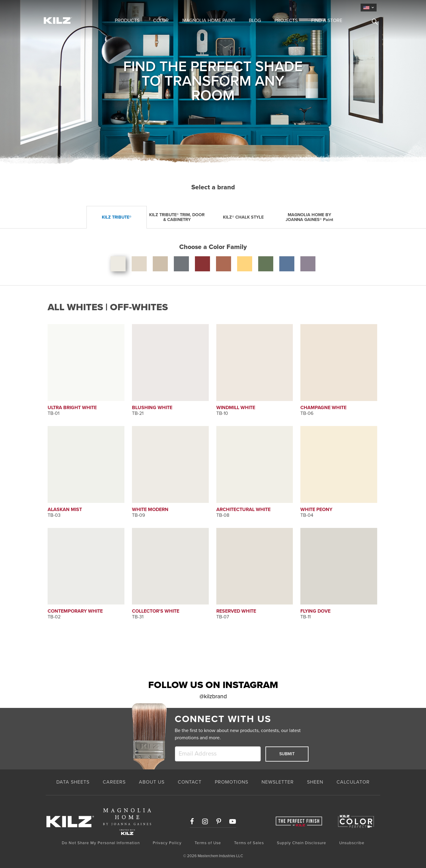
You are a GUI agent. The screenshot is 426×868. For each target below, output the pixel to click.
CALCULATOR (353, 782)
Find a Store (327, 21)
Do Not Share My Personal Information (101, 843)
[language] (369, 8)
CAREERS (114, 782)
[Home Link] (70, 20)
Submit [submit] (287, 754)
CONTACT (190, 782)
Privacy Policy (167, 843)
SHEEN (315, 782)
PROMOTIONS (232, 782)
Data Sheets (73, 782)
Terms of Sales (249, 843)
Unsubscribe (352, 843)
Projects (286, 21)
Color (161, 21)
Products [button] (127, 21)
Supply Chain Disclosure (302, 843)
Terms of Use (208, 843)
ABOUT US (152, 782)
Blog (255, 21)
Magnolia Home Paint (209, 21)
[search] (372, 23)
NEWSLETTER (278, 782)
